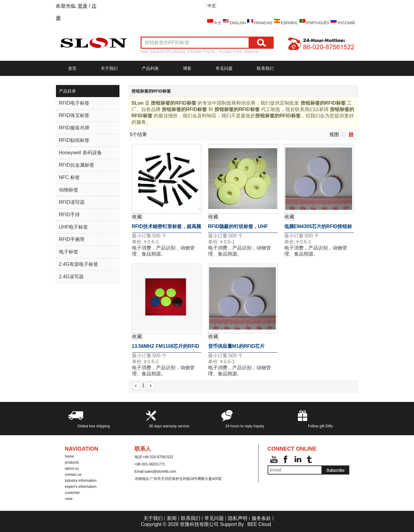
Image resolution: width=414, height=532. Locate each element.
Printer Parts (201, 52)
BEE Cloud (259, 524)
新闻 (172, 518)
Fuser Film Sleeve (239, 52)
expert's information (81, 487)
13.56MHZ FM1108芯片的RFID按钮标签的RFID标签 (166, 348)
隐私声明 (238, 518)
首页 (72, 68)
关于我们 (109, 68)
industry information (81, 481)
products (72, 462)
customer (72, 493)
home (70, 456)
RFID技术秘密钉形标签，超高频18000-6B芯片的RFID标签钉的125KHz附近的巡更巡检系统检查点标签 (166, 228)
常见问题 (224, 68)
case (69, 499)
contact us (73, 475)
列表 (344, 135)
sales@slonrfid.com (160, 472)
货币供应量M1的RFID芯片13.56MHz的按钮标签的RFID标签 (242, 348)
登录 (83, 6)
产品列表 (150, 68)
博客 (187, 68)
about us (72, 468)
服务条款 (261, 518)
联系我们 (265, 68)
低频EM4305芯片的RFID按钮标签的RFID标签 (318, 228)
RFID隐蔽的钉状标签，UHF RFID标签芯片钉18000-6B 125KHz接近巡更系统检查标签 (241, 228)
